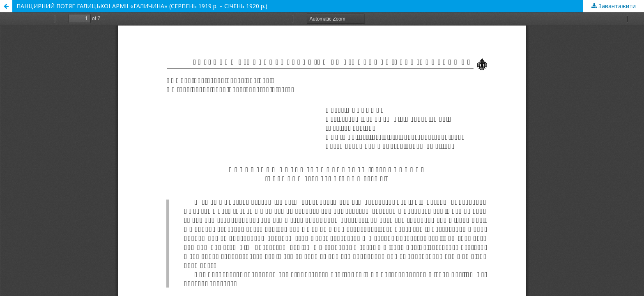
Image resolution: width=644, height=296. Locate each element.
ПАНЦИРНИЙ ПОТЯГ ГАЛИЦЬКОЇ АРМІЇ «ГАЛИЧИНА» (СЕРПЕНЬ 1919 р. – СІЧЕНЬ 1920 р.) (142, 6)
